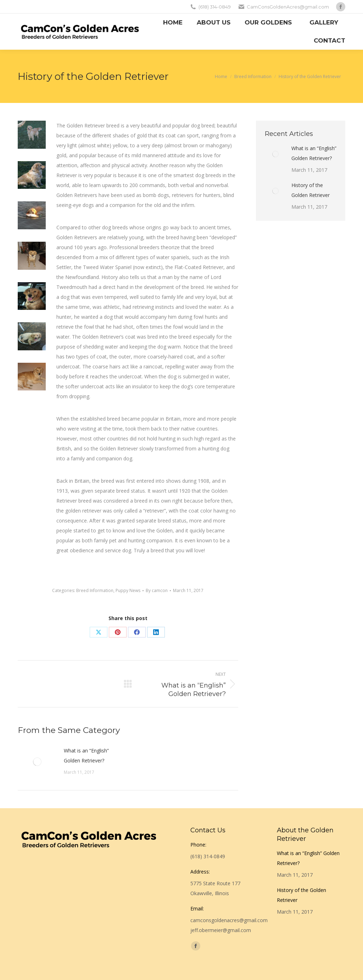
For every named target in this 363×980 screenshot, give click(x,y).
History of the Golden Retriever (311, 190)
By (157, 590)
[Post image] (37, 762)
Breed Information (95, 590)
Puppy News (128, 590)
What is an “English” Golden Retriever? (86, 755)
